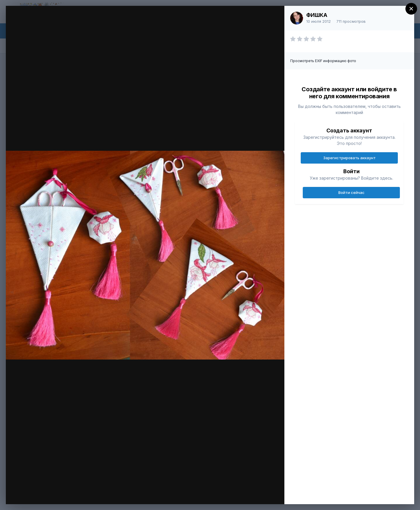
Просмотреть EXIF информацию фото (323, 61)
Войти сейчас (351, 192)
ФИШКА (317, 15)
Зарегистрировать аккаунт (349, 158)
